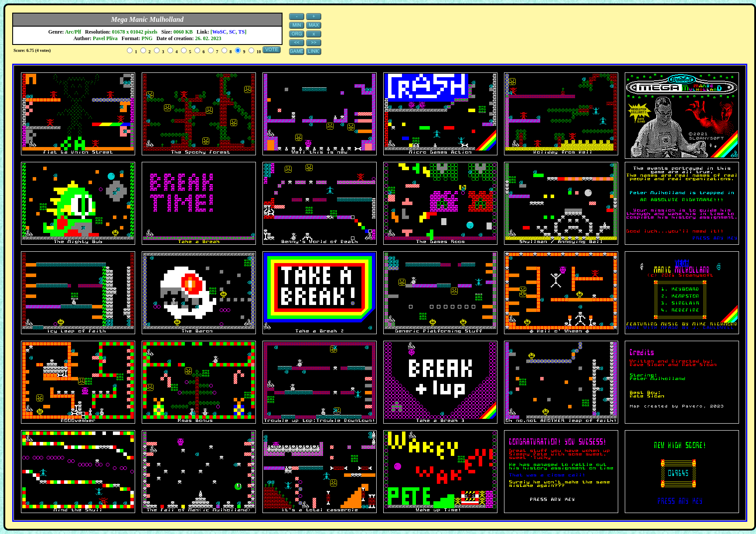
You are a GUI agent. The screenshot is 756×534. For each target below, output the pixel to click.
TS (242, 32)
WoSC (220, 32)
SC (232, 32)
